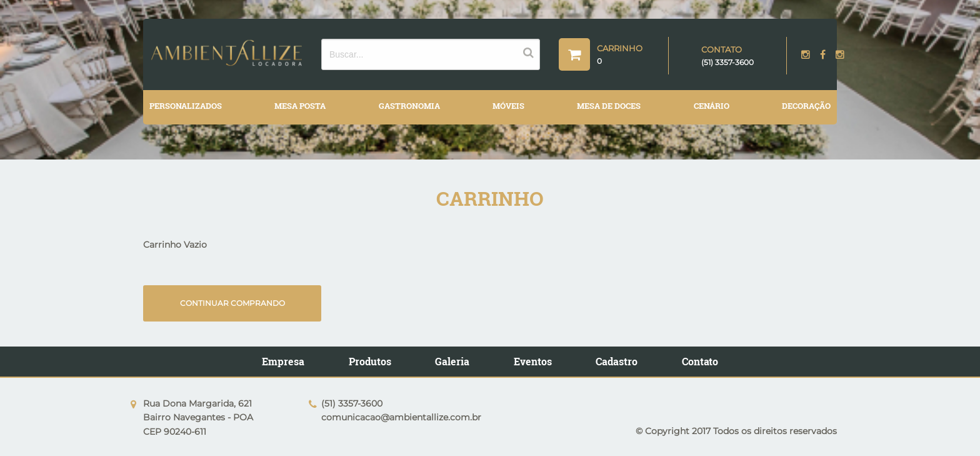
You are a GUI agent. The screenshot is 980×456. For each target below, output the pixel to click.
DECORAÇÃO (806, 106)
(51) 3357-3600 (727, 62)
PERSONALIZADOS (186, 106)
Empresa (283, 360)
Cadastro (617, 360)
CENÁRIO (712, 106)
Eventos (533, 360)
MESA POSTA (300, 106)
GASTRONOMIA (409, 106)
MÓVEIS (508, 106)
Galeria (452, 360)
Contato (700, 360)
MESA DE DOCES (609, 106)
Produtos (370, 360)
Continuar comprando (231, 302)
